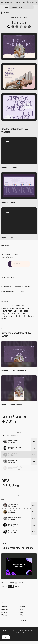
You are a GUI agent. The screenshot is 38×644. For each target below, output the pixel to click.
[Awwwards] (6, 7)
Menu (4, 238)
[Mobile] (19, 388)
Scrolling (28, 287)
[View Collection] (19, 566)
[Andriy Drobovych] (29, 27)
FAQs (21, 615)
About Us (22, 618)
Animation (18, 287)
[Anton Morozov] (21, 27)
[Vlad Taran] (13, 27)
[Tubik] (9, 27)
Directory (4, 615)
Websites (4, 607)
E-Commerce (7, 287)
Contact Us (23, 621)
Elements (4, 612)
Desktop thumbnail (19, 371)
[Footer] (19, 186)
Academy (23, 607)
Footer (4, 203)
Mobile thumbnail (17, 405)
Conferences (5, 618)
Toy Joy (19, 22)
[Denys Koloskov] (17, 27)
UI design (22, 291)
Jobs (21, 609)
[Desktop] (19, 354)
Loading (5, 168)
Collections (5, 609)
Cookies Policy (22, 633)
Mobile (4, 405)
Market (22, 612)
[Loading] (19, 151)
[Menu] (19, 221)
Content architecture (9, 291)
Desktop (5, 371)
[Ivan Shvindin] (25, 27)
